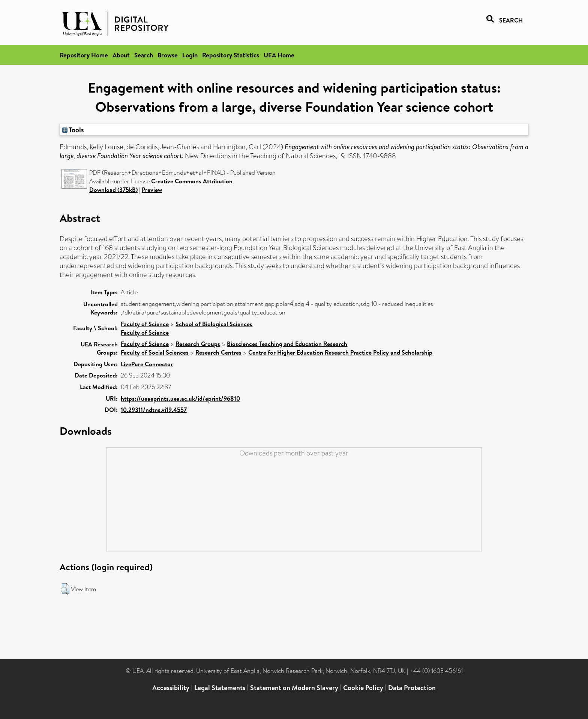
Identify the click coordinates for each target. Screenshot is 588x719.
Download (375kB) (113, 190)
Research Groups (198, 344)
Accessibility (171, 688)
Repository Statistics (231, 55)
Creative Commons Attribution (192, 181)
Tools (73, 130)
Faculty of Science (145, 324)
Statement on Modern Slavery (294, 688)
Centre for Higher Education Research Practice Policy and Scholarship (340, 352)
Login (190, 55)
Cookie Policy (363, 688)
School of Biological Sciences (214, 324)
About (121, 55)
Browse (168, 55)
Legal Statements (220, 688)
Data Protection (412, 688)
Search (144, 55)
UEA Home (279, 55)
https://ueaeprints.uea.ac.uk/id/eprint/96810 (180, 398)
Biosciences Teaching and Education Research (287, 344)
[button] (65, 589)
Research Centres (218, 352)
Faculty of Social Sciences (155, 352)
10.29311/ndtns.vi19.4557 (154, 410)
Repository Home (84, 55)
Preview (152, 190)
